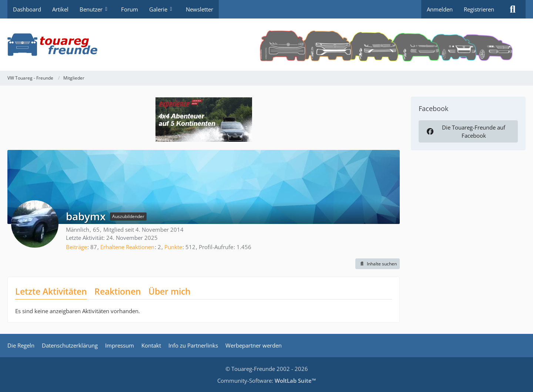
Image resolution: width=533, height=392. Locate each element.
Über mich (170, 291)
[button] (378, 264)
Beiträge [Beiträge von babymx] (76, 247)
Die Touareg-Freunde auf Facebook (465, 131)
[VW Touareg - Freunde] (266, 45)
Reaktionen (118, 291)
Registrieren (479, 9)
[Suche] (513, 9)
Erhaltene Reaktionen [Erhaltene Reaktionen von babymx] (127, 247)
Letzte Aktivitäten (51, 291)
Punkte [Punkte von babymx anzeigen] (173, 247)
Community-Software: (267, 381)
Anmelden (440, 9)
